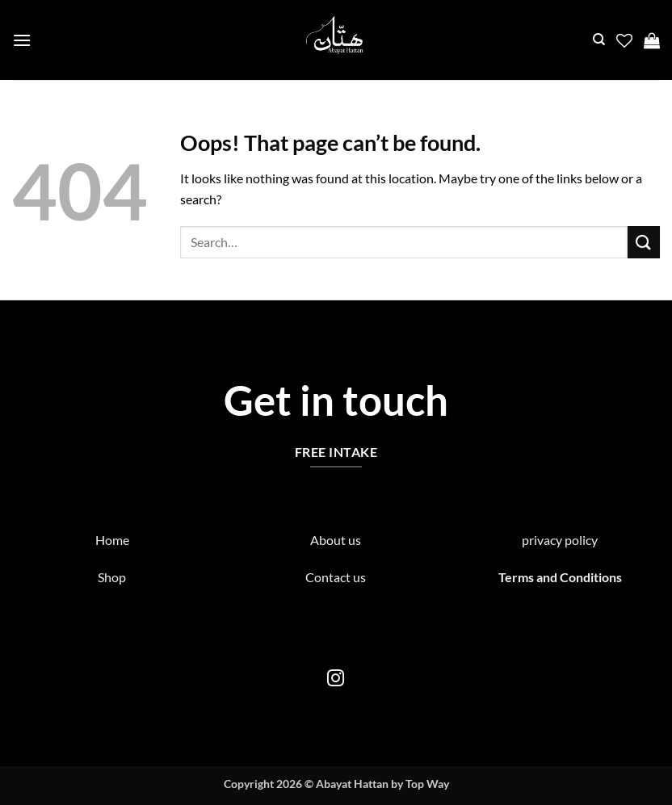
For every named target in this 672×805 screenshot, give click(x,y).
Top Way (427, 784)
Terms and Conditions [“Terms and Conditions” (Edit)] (560, 577)
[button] (22, 40)
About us (336, 540)
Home (112, 540)
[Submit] (644, 242)
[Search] (599, 40)
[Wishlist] (624, 40)
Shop (112, 577)
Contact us (336, 577)
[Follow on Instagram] (336, 679)
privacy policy (560, 540)
